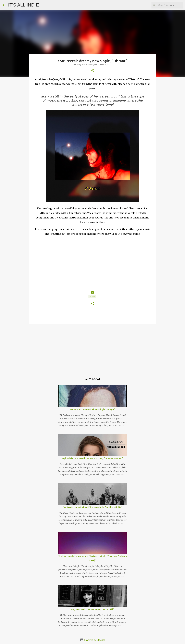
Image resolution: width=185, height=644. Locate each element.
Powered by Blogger (92, 640)
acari (92, 297)
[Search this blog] (168, 5)
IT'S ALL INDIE (23, 5)
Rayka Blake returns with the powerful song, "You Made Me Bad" (93, 458)
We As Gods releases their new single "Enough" (92, 409)
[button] (92, 70)
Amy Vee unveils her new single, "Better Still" (93, 609)
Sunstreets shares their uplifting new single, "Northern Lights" (92, 507)
